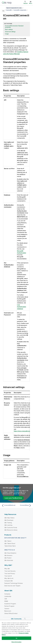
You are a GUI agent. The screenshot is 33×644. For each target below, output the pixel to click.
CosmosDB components (20, 10)
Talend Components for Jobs (14, 8)
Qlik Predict (8, 558)
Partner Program (9, 606)
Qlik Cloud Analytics (10, 553)
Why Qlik (7, 569)
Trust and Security (10, 571)
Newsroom (8, 611)
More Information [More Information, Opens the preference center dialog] (16, 642)
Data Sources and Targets (12, 586)
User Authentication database (22, 307)
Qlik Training (8, 523)
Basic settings (9, 29)
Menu (31, 3)
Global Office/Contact (11, 613)
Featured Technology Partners (14, 583)
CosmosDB (9, 10)
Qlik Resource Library (11, 530)
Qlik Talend (8, 541)
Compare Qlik (9, 581)
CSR (6, 599)
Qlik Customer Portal (11, 528)
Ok (16, 638)
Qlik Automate (9, 560)
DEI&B (6, 601)
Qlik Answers (8, 555)
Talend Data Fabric (10, 546)
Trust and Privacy (10, 573)
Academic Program (10, 604)
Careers (7, 609)
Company (7, 594)
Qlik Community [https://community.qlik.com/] (16, 619)
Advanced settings (10, 32)
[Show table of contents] (4, 8)
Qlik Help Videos (9, 518)
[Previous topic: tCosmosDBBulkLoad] (9, 506)
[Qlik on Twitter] (25, 619)
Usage (7, 34)
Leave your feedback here (13, 498)
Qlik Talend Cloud (10, 543)
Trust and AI (8, 576)
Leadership (8, 596)
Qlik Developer (9, 520)
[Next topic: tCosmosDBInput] (24, 506)
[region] (16, 632)
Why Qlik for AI (9, 578)
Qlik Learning (8, 525)
